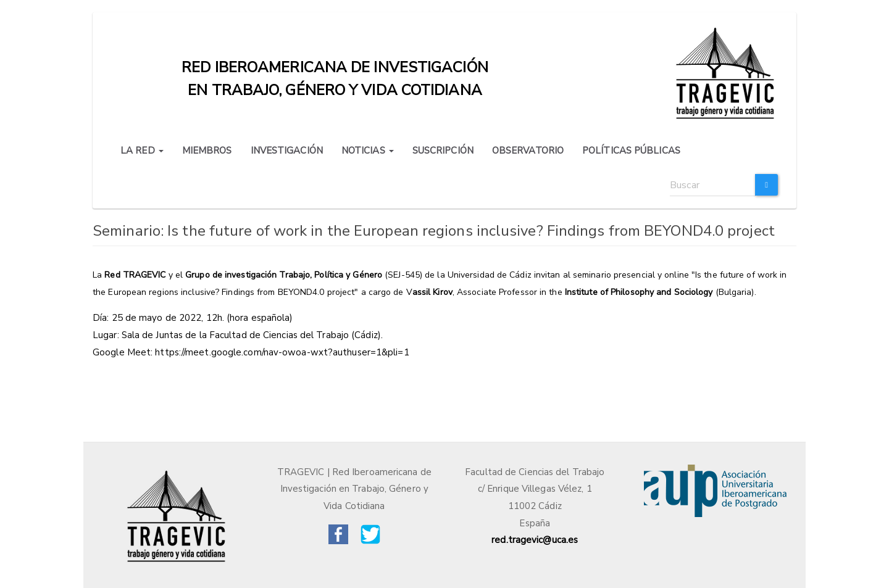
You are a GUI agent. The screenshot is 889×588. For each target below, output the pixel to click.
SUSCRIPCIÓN (443, 151)
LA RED (142, 151)
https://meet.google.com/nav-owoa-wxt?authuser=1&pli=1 (282, 352)
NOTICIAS (368, 151)
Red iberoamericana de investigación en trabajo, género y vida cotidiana (335, 70)
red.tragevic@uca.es (535, 540)
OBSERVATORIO (528, 151)
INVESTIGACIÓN (287, 151)
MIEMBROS (207, 151)
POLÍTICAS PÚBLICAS (631, 151)
